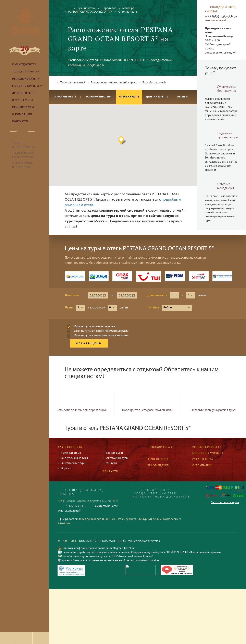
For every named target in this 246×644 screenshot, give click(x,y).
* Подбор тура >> (161, 447)
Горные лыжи (115, 453)
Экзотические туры (73, 463)
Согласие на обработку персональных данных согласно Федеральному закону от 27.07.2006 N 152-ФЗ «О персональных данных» (141, 552)
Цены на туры (155, 97)
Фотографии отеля (99, 97)
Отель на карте (129, 97)
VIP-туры (112, 463)
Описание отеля (65, 97)
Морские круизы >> (208, 453)
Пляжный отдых (71, 453)
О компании (202, 465)
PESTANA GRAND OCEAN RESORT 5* (90, 12)
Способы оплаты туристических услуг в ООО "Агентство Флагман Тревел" (107, 556)
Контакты (110, 471)
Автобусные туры (117, 458)
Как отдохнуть (70, 447)
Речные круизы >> (207, 447)
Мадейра (128, 8)
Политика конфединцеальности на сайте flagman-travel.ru (97, 548)
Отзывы (182, 97)
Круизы (66, 468)
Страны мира (203, 459)
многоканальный (216, 20)
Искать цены (89, 343)
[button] (140, 140)
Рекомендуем (158, 465)
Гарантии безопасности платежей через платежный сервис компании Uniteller (110, 560)
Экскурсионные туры (75, 458)
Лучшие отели (86, 8)
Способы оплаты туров (225, 502)
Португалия (109, 8)
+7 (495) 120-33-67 (221, 16)
